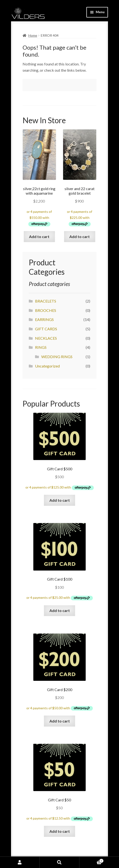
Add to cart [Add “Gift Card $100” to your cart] (60, 610)
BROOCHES (46, 310)
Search (59, 862)
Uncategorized (47, 366)
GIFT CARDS (46, 329)
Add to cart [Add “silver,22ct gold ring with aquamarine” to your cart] (39, 236)
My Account (20, 862)
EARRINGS (44, 319)
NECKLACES (46, 338)
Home (33, 35)
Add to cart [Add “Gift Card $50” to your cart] (60, 831)
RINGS (41, 347)
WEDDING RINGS (57, 357)
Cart (92, 860)
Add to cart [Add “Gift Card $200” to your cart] (60, 721)
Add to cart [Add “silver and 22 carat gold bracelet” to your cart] (80, 236)
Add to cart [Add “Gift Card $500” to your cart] (60, 500)
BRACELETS (46, 301)
